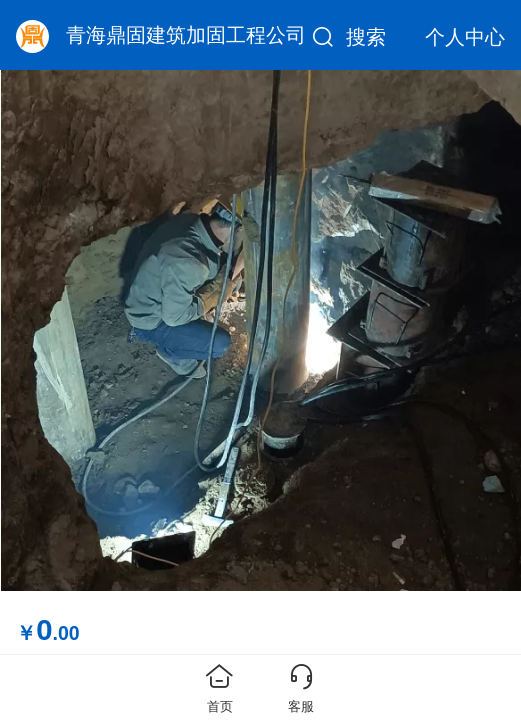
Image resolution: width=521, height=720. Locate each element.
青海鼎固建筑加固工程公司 (186, 35)
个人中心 (465, 37)
